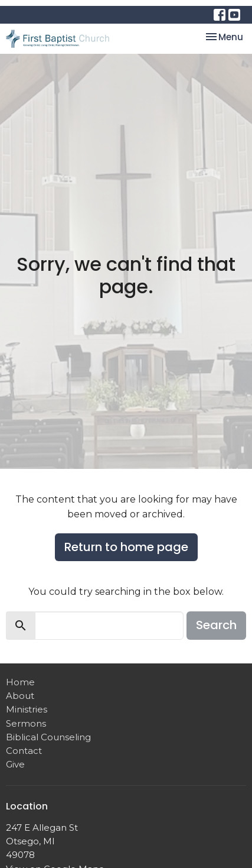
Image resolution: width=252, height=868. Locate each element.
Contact (24, 751)
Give (15, 764)
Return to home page (126, 547)
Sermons (26, 723)
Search (216, 625)
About (20, 696)
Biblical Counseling (48, 737)
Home (20, 682)
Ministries (27, 709)
